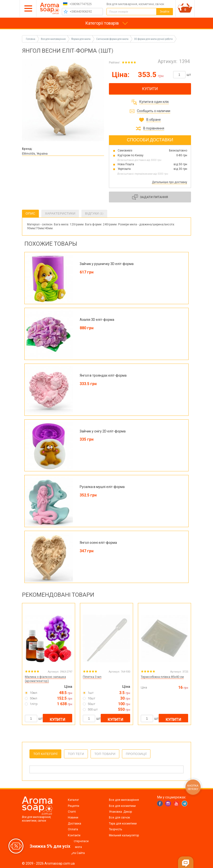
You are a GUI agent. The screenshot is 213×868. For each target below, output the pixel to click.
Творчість (115, 829)
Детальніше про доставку (170, 182)
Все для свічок (119, 818)
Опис (30, 213)
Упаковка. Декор (120, 812)
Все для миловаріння (124, 800)
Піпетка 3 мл (92, 677)
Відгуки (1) (94, 213)
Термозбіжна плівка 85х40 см (162, 677)
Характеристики (60, 213)
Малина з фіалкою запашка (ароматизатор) (45, 679)
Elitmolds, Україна (35, 154)
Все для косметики (122, 806)
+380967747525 (81, 4)
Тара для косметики (123, 824)
